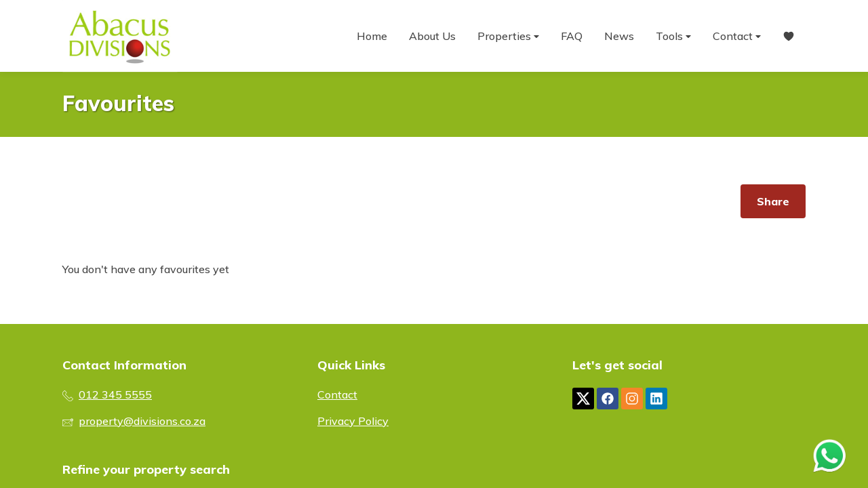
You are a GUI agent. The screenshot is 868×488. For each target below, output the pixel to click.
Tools (673, 36)
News (619, 36)
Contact (737, 36)
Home (372, 36)
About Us (432, 36)
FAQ (572, 36)
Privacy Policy (353, 421)
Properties (508, 36)
